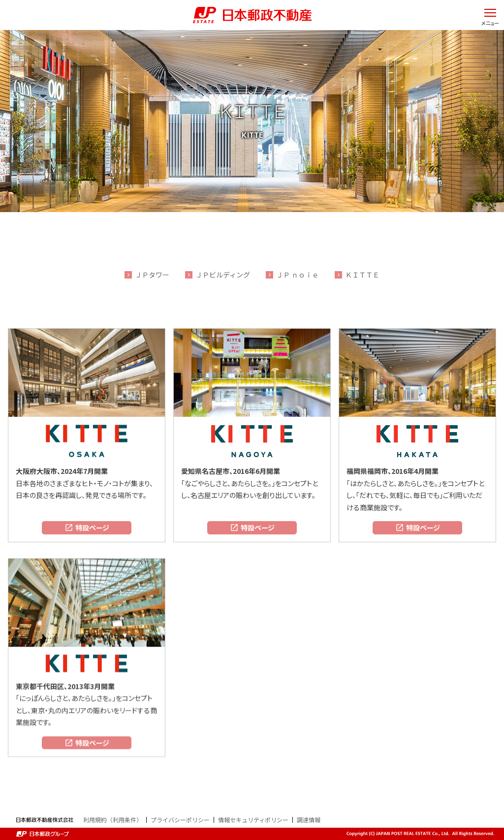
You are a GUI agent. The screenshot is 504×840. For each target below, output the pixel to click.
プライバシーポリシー (180, 820)
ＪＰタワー (152, 275)
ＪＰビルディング (223, 275)
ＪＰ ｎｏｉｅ (298, 275)
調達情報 (309, 820)
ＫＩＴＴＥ (362, 275)
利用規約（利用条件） (113, 820)
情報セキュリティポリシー (253, 820)
